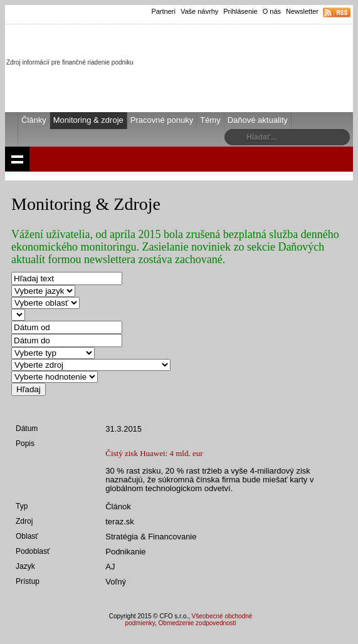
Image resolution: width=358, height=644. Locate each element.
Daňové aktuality (258, 120)
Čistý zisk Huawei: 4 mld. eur (154, 453)
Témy (210, 120)
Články (34, 120)
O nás (272, 11)
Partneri (163, 11)
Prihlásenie (240, 11)
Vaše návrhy (199, 11)
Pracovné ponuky (162, 120)
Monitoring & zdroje (88, 120)
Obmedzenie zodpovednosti (197, 623)
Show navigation (17, 159)
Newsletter (302, 11)
